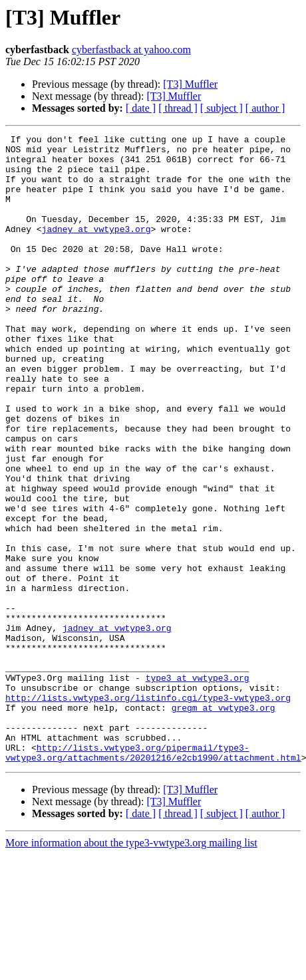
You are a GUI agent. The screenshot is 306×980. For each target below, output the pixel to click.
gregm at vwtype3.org (224, 823)
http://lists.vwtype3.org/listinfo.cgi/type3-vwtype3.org (148, 811)
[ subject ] (222, 108)
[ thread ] (178, 108)
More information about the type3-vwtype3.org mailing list (131, 968)
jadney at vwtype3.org (96, 249)
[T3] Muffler (190, 84)
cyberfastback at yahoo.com (131, 50)
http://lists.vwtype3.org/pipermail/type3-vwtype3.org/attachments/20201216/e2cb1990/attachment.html (153, 877)
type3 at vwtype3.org (198, 787)
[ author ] (265, 108)
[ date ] (141, 108)
